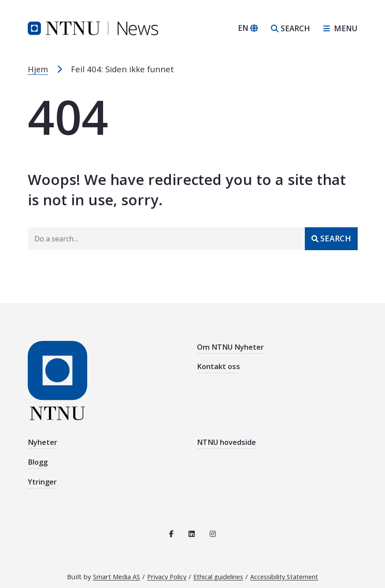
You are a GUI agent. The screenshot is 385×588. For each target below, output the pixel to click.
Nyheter (43, 441)
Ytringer (43, 476)
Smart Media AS (108, 570)
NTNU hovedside (228, 441)
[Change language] (248, 28)
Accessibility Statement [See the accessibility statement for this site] (291, 570)
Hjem (38, 69)
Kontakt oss (219, 363)
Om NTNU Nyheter (231, 346)
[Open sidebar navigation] (337, 28)
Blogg (39, 459)
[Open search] (291, 28)
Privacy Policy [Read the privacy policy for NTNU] (162, 570)
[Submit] (331, 238)
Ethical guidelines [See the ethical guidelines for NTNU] (219, 570)
